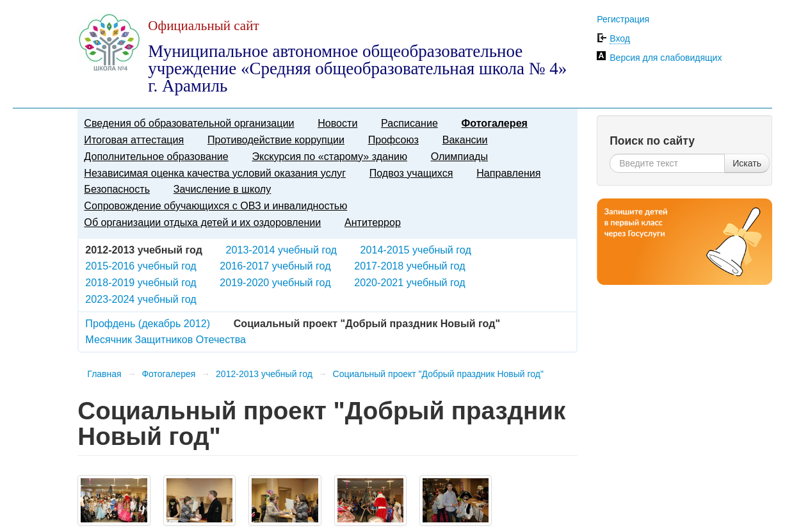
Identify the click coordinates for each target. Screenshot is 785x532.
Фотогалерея (495, 123)
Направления (508, 173)
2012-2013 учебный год (264, 374)
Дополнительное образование (156, 156)
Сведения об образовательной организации (189, 123)
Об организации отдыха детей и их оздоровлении (202, 222)
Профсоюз (393, 140)
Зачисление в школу (223, 189)
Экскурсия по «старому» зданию (329, 156)
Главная (104, 374)
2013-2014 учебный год (281, 250)
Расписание (409, 123)
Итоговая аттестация (134, 140)
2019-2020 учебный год (275, 282)
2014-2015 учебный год (416, 250)
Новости (337, 123)
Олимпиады (459, 156)
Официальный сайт (203, 26)
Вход (620, 38)
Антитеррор (373, 222)
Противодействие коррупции (276, 140)
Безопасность (117, 189)
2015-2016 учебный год (141, 266)
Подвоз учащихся (411, 173)
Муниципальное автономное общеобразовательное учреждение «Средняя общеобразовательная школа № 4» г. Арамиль (357, 69)
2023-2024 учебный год (141, 299)
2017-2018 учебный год (409, 266)
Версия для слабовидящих (666, 58)
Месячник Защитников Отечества (166, 339)
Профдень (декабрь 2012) (148, 323)
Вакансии (465, 140)
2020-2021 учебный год (409, 282)
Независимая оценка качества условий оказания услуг (215, 173)
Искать (747, 163)
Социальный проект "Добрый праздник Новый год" (438, 374)
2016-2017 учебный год (275, 266)
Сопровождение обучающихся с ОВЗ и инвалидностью (215, 206)
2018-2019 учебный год (141, 282)
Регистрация (623, 19)
